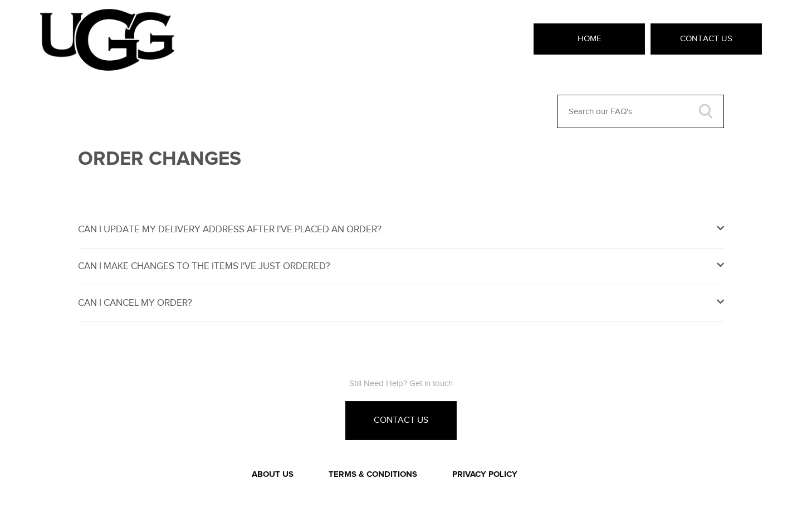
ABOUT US (273, 474)
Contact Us (706, 38)
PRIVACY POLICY (485, 474)
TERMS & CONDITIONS (373, 474)
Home (590, 38)
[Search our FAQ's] (640, 111)
